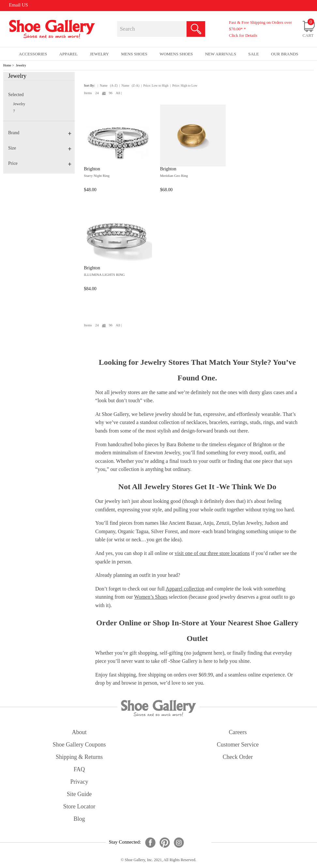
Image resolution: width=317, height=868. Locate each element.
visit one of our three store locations (212, 553)
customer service (238, 745)
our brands (285, 54)
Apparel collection (185, 589)
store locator (79, 806)
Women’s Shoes (151, 597)
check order (238, 757)
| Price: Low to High (155, 85)
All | (119, 93)
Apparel (69, 54)
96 (111, 93)
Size (40, 148)
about (79, 732)
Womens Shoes (176, 54)
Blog (79, 819)
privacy (79, 782)
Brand (40, 133)
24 (97, 93)
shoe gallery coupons (79, 745)
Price (40, 163)
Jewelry (21, 65)
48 (104, 93)
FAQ (79, 769)
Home (7, 65)
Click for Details (243, 35)
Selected (16, 95)
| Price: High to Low (184, 85)
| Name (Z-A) (129, 85)
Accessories (33, 54)
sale (254, 54)
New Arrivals (221, 54)
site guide (79, 794)
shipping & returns (79, 757)
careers (238, 732)
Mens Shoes (134, 54)
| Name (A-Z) (108, 85)
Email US (18, 5)
